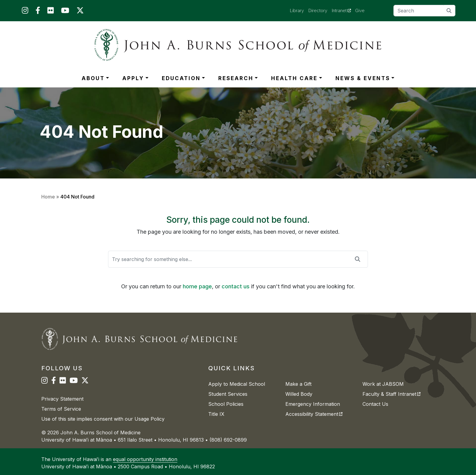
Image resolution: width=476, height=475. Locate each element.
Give (360, 10)
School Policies (226, 404)
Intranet (344, 10)
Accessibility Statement (314, 414)
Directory (318, 10)
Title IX (216, 414)
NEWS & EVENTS (363, 78)
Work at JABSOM (383, 384)
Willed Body (299, 394)
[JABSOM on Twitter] (80, 12)
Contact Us (375, 404)
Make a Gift (298, 384)
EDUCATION (181, 78)
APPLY (133, 78)
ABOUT (93, 78)
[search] (449, 10)
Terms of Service (61, 409)
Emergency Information (313, 404)
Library (297, 10)
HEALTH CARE (294, 78)
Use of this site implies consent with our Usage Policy (103, 419)
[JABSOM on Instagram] (25, 12)
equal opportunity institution (145, 459)
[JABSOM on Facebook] (38, 12)
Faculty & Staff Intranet (391, 394)
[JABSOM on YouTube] (65, 12)
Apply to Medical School (237, 384)
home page (197, 286)
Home (48, 197)
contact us (236, 286)
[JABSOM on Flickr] (51, 12)
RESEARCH (236, 78)
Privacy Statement (62, 399)
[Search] (424, 11)
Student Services (228, 394)
